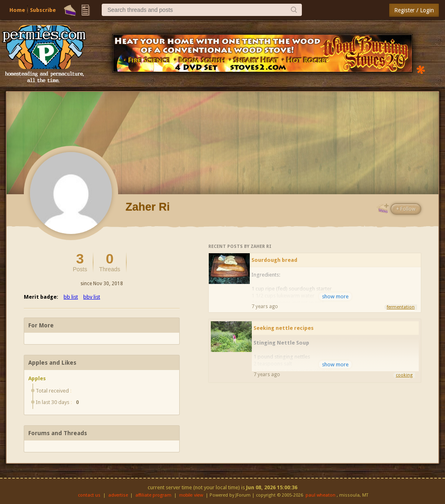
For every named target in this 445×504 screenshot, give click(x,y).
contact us (89, 495)
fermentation (401, 307)
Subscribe (43, 10)
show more (335, 296)
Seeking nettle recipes (284, 328)
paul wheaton (321, 495)
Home (17, 10)
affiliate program (153, 495)
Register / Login (414, 10)
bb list (71, 297)
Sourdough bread (274, 260)
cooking (404, 375)
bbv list (92, 297)
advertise (118, 495)
